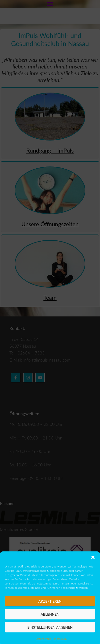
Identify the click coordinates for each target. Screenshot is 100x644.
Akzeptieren (50, 608)
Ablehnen (50, 621)
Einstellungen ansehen (50, 634)
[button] (93, 564)
